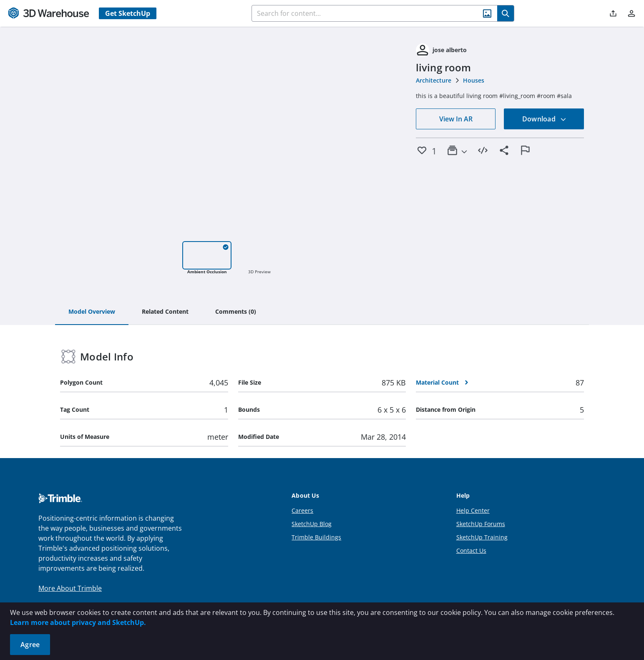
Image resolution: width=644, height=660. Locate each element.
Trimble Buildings (316, 537)
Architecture (434, 80)
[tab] (92, 312)
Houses (474, 80)
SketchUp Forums (481, 524)
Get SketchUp (128, 13)
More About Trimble (70, 588)
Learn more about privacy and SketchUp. (78, 622)
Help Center (473, 510)
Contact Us (471, 550)
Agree (30, 645)
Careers (302, 510)
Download (544, 119)
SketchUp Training (482, 537)
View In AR (456, 119)
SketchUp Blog (312, 524)
